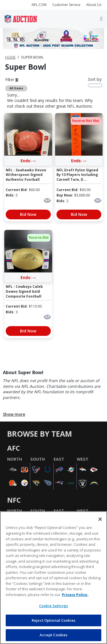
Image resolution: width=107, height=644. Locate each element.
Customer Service (66, 5)
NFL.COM (39, 5)
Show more (14, 414)
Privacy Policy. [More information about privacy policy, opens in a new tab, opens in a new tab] (75, 595)
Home (10, 57)
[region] (53, 578)
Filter (12, 80)
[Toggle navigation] (101, 19)
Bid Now (28, 214)
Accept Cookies (54, 635)
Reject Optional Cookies (53, 620)
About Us (94, 5)
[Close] (100, 519)
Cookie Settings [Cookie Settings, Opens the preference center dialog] (53, 606)
